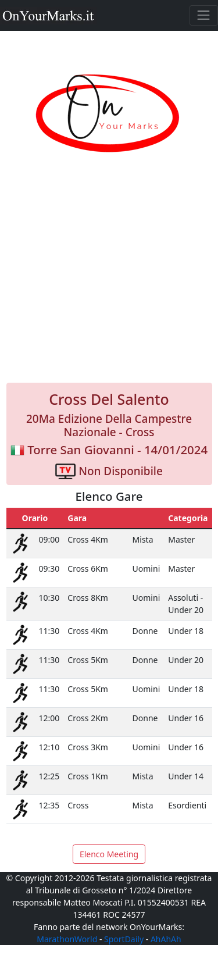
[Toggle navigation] (204, 15)
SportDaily (124, 939)
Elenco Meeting (109, 854)
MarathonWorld (67, 939)
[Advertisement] (109, 281)
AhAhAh (166, 939)
